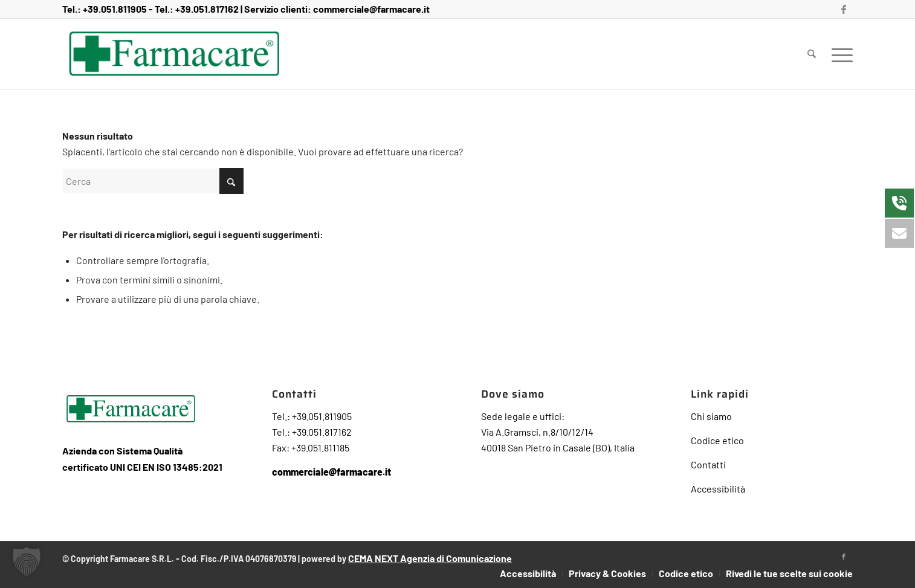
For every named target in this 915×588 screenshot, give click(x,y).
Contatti (708, 464)
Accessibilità (718, 489)
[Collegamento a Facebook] (844, 9)
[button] (27, 561)
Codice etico (717, 440)
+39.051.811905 (115, 9)
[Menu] (838, 54)
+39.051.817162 (207, 9)
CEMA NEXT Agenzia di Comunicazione (430, 558)
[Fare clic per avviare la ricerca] (231, 181)
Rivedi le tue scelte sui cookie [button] (789, 573)
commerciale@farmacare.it (371, 9)
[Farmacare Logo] (174, 54)
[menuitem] (812, 54)
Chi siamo (711, 416)
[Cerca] (812, 54)
